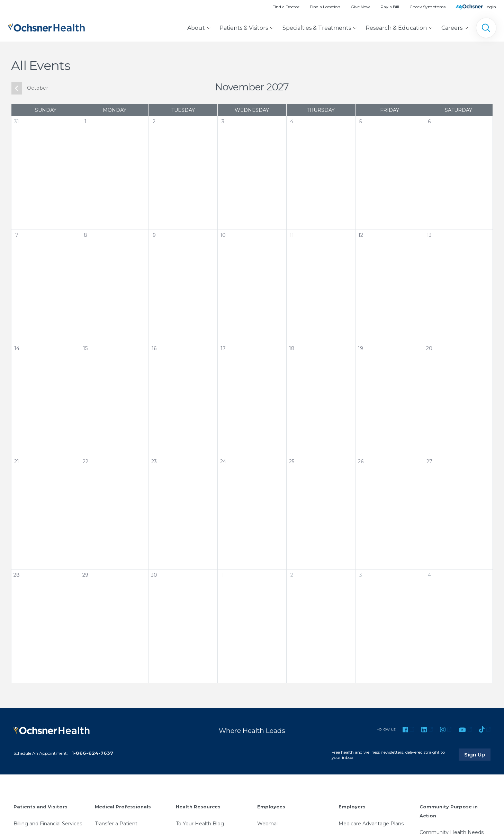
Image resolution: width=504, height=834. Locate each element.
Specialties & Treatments (317, 28)
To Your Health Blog (200, 824)
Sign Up (477, 754)
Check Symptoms (427, 7)
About (196, 28)
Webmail (268, 824)
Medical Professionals (123, 807)
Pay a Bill (390, 7)
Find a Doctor (286, 7)
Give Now (360, 7)
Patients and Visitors (40, 807)
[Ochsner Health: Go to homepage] (46, 26)
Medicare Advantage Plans (371, 824)
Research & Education (396, 28)
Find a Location (325, 7)
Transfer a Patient (116, 824)
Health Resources (198, 807)
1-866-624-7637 (92, 753)
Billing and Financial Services (48, 824)
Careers (452, 28)
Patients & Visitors (244, 28)
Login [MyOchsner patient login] (490, 7)
